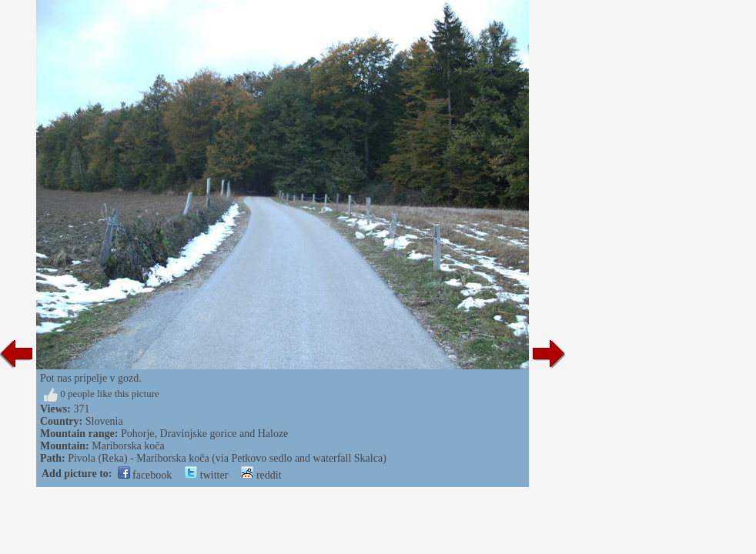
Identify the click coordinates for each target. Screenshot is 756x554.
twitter (206, 475)
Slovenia (104, 421)
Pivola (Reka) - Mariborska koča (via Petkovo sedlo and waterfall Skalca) (227, 458)
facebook (145, 475)
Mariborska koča (128, 446)
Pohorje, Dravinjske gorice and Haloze (204, 434)
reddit (261, 475)
